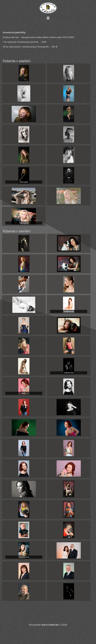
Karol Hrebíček (50, 625)
